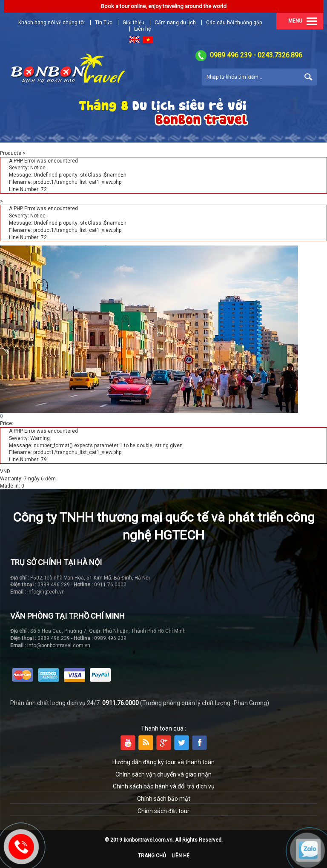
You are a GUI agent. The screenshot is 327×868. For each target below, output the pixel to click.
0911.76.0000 (120, 703)
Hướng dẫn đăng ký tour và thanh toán (163, 762)
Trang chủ (152, 856)
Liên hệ (181, 856)
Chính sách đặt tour (163, 811)
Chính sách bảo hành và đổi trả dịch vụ (164, 786)
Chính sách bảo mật (164, 799)
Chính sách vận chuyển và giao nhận (163, 774)
